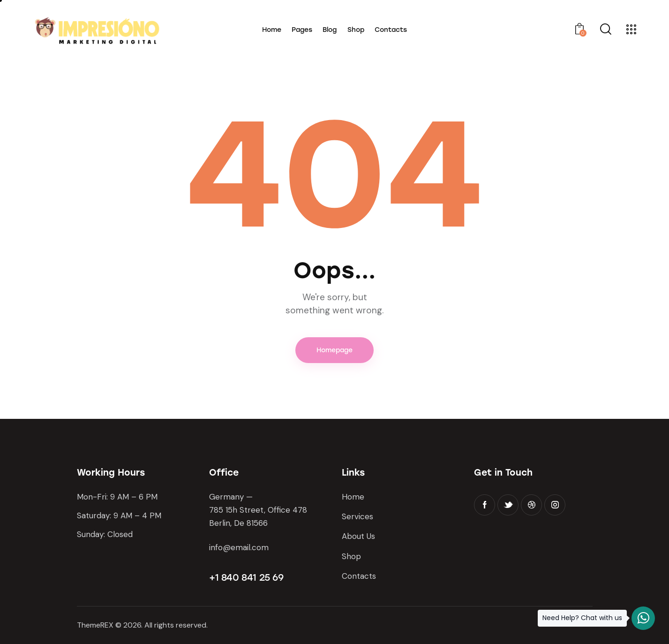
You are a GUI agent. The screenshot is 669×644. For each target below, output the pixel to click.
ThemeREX (95, 625)
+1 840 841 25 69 (246, 577)
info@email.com (239, 547)
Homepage (334, 350)
